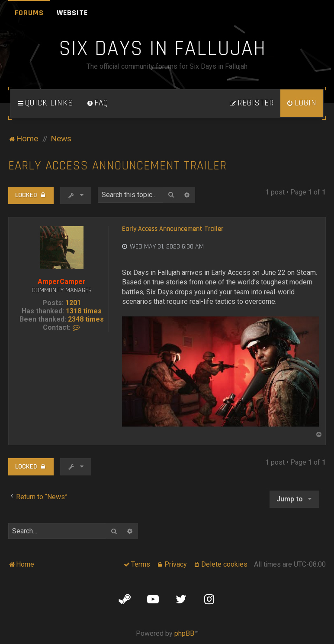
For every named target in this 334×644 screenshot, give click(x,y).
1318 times (84, 311)
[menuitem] (97, 103)
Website (72, 13)
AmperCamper (62, 282)
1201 (73, 303)
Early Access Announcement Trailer (117, 166)
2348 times (86, 319)
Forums (29, 13)
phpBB (184, 633)
